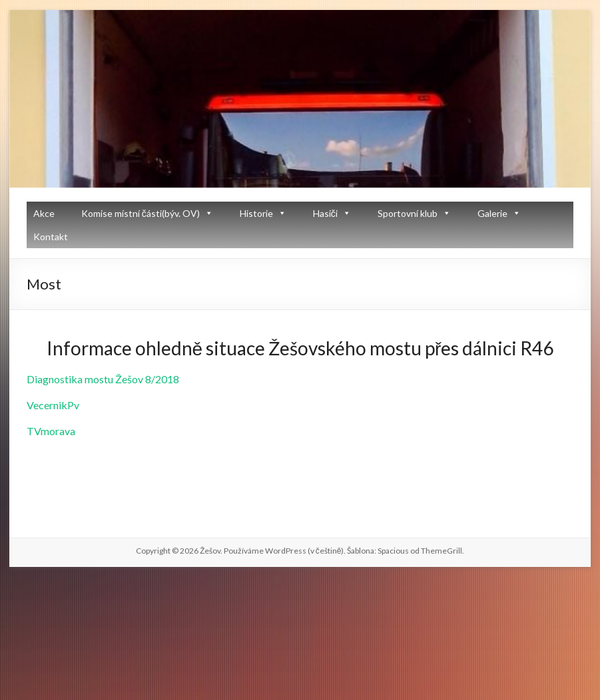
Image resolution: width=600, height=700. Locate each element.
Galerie (492, 213)
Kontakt (51, 237)
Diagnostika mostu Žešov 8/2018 (103, 379)
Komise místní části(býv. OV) (141, 213)
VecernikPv (53, 405)
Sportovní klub (408, 213)
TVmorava (51, 431)
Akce (44, 213)
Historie (256, 213)
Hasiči (325, 213)
